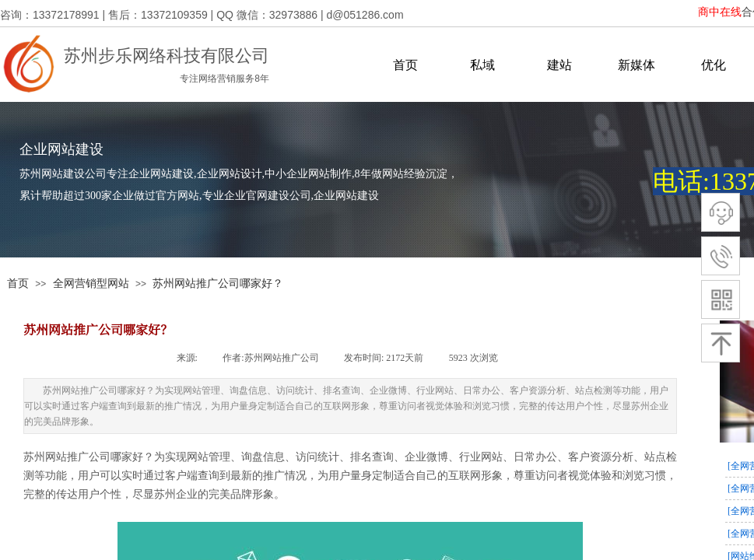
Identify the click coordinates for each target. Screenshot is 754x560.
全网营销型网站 (91, 283)
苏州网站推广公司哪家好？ (218, 283)
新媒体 (637, 65)
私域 (482, 65)
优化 (714, 65)
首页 (405, 65)
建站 (559, 65)
